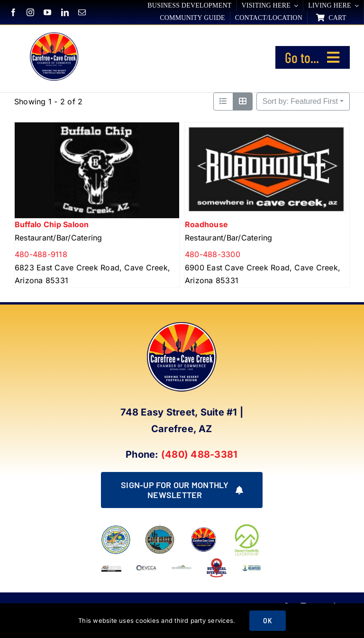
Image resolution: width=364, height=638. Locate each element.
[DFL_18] (248, 526)
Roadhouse (206, 225)
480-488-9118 (41, 255)
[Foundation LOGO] (204, 529)
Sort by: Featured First (300, 101)
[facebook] (13, 12)
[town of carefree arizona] (116, 529)
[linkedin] (65, 12)
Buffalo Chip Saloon (52, 225)
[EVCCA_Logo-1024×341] (146, 561)
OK (267, 621)
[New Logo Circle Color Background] (54, 34)
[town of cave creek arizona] (160, 529)
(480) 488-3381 (199, 454)
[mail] (82, 12)
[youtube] (47, 12)
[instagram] (30, 12)
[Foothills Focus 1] (182, 568)
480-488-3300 (213, 255)
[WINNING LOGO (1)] (252, 566)
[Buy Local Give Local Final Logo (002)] (217, 561)
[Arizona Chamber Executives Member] (111, 561)
